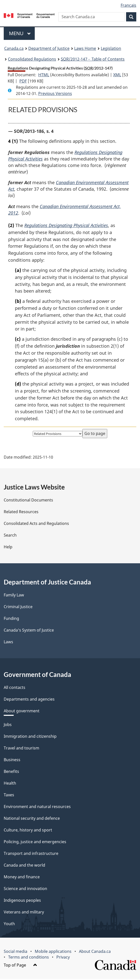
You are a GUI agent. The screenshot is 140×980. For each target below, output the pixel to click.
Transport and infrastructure (31, 854)
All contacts (15, 688)
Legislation (111, 48)
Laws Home (85, 48)
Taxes (9, 796)
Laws (8, 643)
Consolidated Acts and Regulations (36, 524)
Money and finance (22, 878)
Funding (11, 619)
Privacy (63, 958)
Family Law (14, 596)
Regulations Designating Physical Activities (66, 226)
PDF (23, 81)
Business (12, 761)
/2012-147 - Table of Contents (93, 59)
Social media (16, 952)
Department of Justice (49, 48)
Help (8, 548)
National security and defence (32, 819)
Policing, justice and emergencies (35, 843)
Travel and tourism (21, 749)
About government (22, 712)
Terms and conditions (29, 958)
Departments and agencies (29, 700)
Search (10, 536)
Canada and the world (24, 866)
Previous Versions (55, 93)
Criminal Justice (18, 608)
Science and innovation (25, 890)
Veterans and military (24, 913)
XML (117, 75)
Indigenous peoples (22, 901)
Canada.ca (14, 48)
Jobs (8, 726)
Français (128, 5)
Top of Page (20, 966)
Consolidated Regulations (32, 59)
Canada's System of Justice (29, 631)
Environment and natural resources (37, 808)
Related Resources (21, 513)
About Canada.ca (95, 952)
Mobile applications (53, 952)
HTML (44, 75)
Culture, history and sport (28, 831)
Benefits (11, 772)
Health (10, 784)
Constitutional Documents (28, 501)
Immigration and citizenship (30, 737)
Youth (9, 925)
